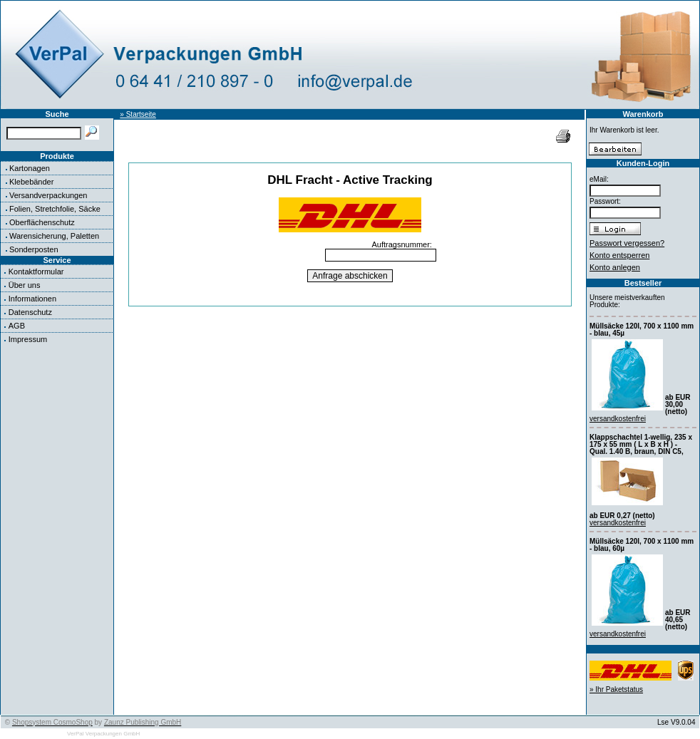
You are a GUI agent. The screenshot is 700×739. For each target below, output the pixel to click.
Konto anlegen (615, 267)
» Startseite (138, 114)
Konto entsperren (619, 255)
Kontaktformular (36, 272)
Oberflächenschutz (42, 222)
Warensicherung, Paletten (54, 236)
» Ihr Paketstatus (616, 689)
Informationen (32, 299)
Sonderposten (34, 249)
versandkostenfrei (618, 419)
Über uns (25, 285)
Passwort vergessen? (627, 243)
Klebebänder (31, 182)
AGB (17, 326)
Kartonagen (30, 168)
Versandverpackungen (48, 195)
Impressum (28, 339)
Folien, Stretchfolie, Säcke (55, 209)
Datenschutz (30, 312)
